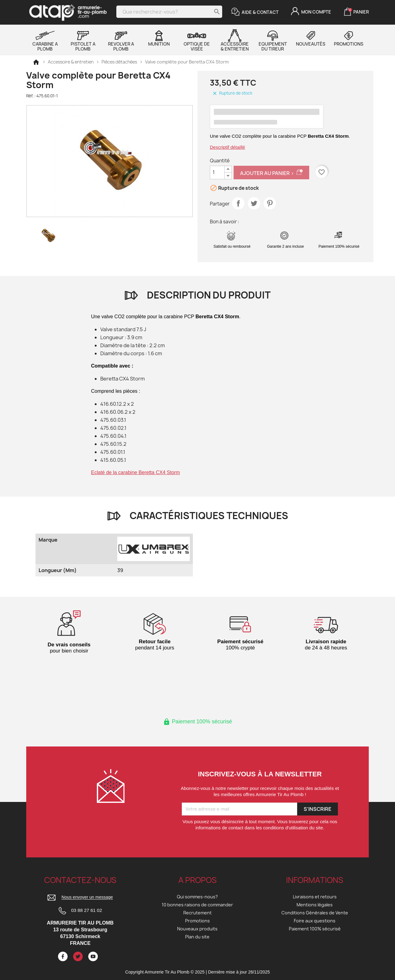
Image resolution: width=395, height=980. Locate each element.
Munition (159, 38)
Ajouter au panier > (271, 173)
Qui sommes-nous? (197, 897)
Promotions (349, 38)
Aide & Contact (260, 12)
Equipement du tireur (273, 41)
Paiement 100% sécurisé (315, 929)
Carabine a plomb (45, 41)
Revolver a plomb (121, 41)
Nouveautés (311, 38)
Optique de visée (197, 41)
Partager (238, 203)
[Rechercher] (169, 12)
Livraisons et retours (315, 897)
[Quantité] (217, 173)
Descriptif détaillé (227, 147)
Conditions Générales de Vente (315, 913)
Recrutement (197, 913)
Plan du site (197, 937)
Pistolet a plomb (83, 41)
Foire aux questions (315, 921)
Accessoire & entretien (235, 41)
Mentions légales (315, 905)
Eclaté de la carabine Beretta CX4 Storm (135, 472)
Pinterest (270, 203)
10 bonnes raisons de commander (197, 905)
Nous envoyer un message (87, 897)
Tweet (254, 203)
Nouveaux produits (197, 929)
